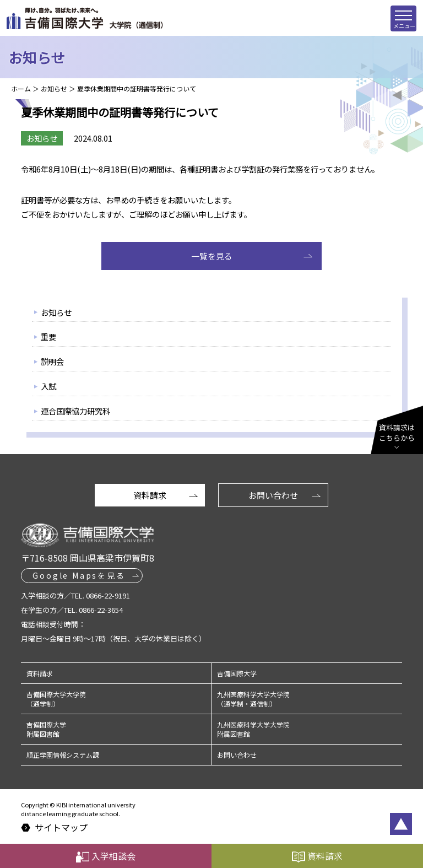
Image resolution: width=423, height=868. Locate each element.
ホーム (21, 88)
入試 (48, 386)
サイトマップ (61, 827)
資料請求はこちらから (397, 433)
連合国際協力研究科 (75, 411)
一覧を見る (212, 256)
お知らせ (54, 88)
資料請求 (150, 495)
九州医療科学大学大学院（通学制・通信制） (253, 699)
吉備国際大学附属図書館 (46, 729)
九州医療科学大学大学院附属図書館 (253, 729)
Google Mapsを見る (79, 575)
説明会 (52, 361)
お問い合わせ (273, 495)
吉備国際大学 (237, 673)
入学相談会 (106, 856)
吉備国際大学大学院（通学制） (56, 699)
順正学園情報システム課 (63, 755)
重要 (48, 336)
